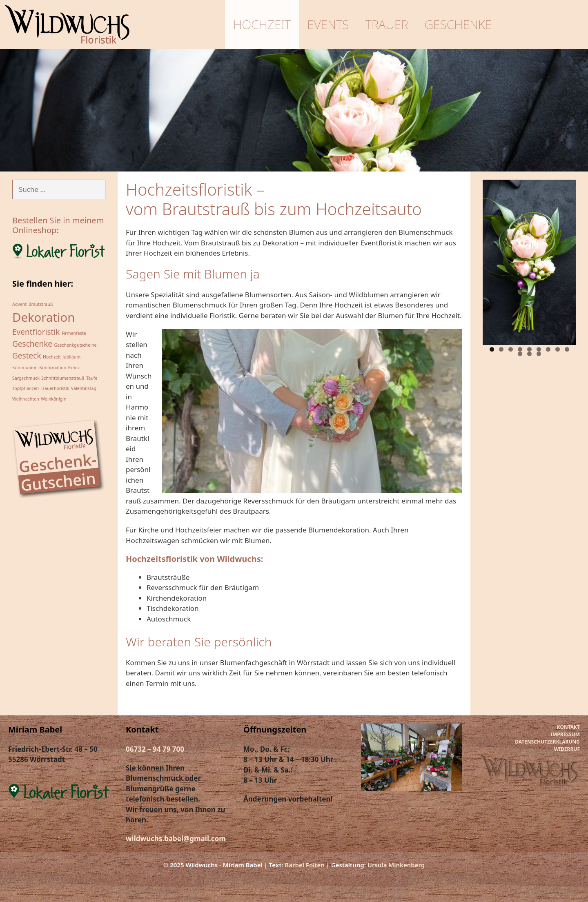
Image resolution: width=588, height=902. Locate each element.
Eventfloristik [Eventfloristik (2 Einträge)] (36, 332)
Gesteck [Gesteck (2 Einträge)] (27, 356)
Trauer (388, 24)
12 (539, 354)
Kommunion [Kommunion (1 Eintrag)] (25, 367)
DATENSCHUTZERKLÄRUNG (547, 742)
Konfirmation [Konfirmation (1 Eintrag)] (53, 367)
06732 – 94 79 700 (155, 749)
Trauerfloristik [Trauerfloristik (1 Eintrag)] (55, 388)
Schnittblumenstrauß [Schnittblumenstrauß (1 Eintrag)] (63, 378)
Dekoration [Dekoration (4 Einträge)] (43, 317)
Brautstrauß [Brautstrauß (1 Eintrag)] (41, 304)
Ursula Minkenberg (396, 865)
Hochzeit (264, 24)
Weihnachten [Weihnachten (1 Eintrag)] (26, 399)
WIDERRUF (567, 749)
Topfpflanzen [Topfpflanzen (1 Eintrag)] (26, 388)
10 (520, 354)
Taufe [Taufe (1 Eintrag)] (92, 378)
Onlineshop (34, 230)
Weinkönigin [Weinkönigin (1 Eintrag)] (53, 399)
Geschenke (460, 24)
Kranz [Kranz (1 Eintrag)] (74, 367)
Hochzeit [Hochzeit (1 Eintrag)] (52, 357)
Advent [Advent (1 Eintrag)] (19, 304)
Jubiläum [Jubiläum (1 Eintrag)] (71, 357)
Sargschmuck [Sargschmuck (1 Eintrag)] (26, 378)
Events (330, 24)
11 (529, 354)
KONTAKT (568, 727)
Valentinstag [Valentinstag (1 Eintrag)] (84, 388)
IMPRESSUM (565, 734)
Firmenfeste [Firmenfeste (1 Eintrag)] (74, 333)
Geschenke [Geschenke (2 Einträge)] (32, 344)
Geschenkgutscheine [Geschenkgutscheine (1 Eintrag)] (76, 345)
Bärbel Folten (305, 865)
